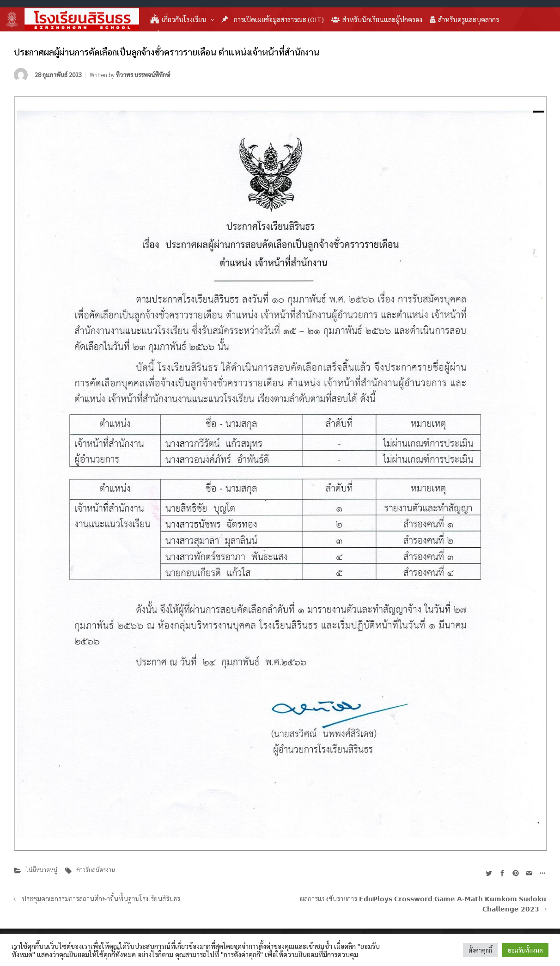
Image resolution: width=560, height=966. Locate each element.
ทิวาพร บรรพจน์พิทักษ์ (143, 75)
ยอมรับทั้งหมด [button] (525, 950)
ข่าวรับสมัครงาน (96, 870)
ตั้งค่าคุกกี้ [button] (480, 950)
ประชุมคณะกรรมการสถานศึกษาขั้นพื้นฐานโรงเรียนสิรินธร (101, 899)
